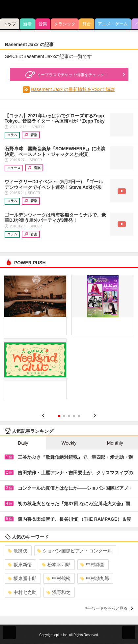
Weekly (69, 443)
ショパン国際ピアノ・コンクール (75, 551)
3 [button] (69, 416)
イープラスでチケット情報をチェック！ (66, 74)
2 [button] (64, 416)
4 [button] (74, 416)
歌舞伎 (18, 551)
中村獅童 (92, 565)
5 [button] (79, 416)
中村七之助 (22, 592)
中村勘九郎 (95, 578)
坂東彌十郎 (22, 578)
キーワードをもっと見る (109, 608)
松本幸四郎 (56, 565)
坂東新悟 (20, 565)
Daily (23, 443)
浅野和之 (58, 592)
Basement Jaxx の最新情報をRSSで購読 (73, 89)
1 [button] (59, 416)
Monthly (115, 443)
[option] (69, 339)
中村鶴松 (58, 578)
